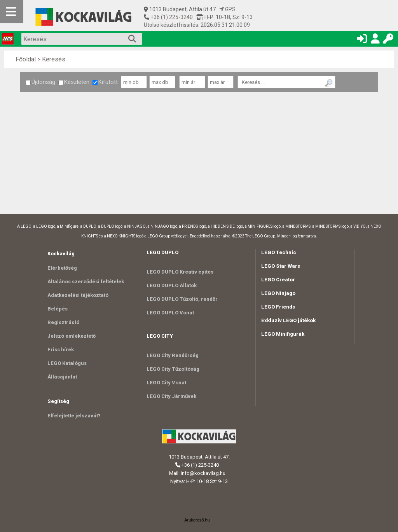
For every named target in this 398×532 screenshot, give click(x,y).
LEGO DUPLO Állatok (172, 285)
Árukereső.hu (197, 520)
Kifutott (105, 82)
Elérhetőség (62, 268)
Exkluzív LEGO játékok (288, 320)
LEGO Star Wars (281, 266)
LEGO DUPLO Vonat (170, 313)
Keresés (54, 59)
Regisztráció (63, 322)
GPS (227, 9)
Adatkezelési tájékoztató (78, 295)
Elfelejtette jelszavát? (74, 416)
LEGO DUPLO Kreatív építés (180, 272)
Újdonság (40, 82)
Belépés (58, 309)
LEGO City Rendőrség (173, 355)
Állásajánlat (62, 377)
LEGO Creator (278, 280)
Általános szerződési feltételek (86, 282)
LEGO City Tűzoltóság (173, 369)
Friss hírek (61, 350)
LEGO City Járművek (171, 396)
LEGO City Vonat (166, 383)
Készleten (74, 82)
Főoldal (26, 59)
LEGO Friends (278, 307)
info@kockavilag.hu (203, 473)
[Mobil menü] (12, 12)
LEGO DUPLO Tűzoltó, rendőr (182, 299)
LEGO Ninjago (278, 293)
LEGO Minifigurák (283, 334)
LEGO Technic (279, 252)
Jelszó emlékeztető (72, 336)
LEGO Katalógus (67, 363)
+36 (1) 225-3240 (171, 17)
